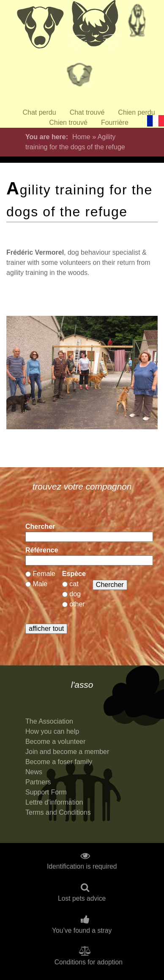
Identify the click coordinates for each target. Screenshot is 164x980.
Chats (95, 27)
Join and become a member (67, 752)
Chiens (40, 27)
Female (44, 574)
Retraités (137, 23)
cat (74, 584)
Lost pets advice (82, 899)
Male (40, 584)
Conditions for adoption (89, 962)
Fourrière (115, 123)
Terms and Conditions (58, 812)
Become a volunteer (55, 742)
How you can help (52, 731)
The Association (49, 721)
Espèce (74, 574)
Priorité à (82, 78)
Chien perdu (136, 112)
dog (75, 594)
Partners (38, 782)
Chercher (40, 526)
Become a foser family (59, 762)
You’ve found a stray (82, 931)
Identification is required (82, 867)
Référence (42, 550)
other (77, 604)
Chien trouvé (68, 123)
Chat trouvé (87, 112)
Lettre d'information (54, 802)
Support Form (46, 792)
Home (81, 137)
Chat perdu (39, 112)
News (34, 772)
